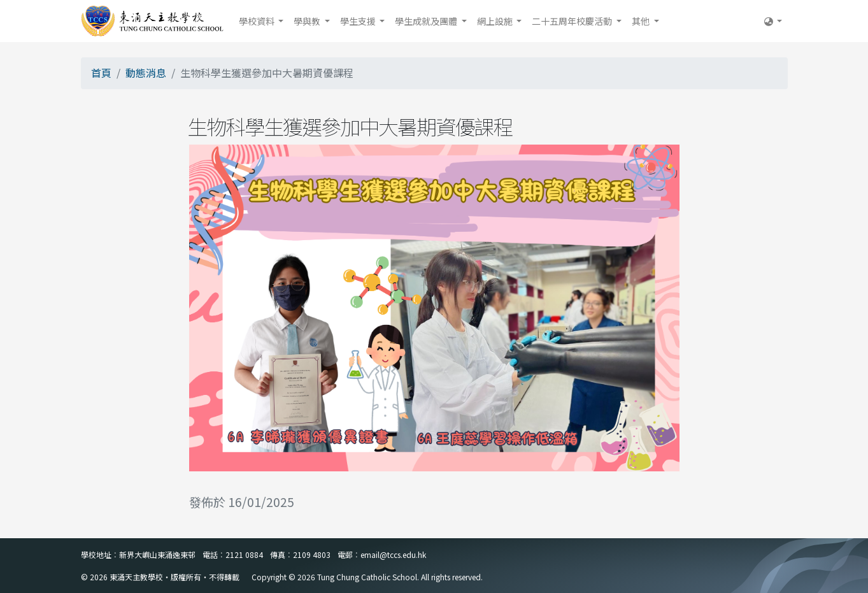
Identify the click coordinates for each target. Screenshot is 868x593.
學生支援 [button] (359, 21)
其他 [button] (642, 21)
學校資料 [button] (258, 21)
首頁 (101, 73)
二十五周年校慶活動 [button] (573, 21)
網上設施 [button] (496, 21)
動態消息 (146, 73)
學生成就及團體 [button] (427, 21)
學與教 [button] (308, 21)
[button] (773, 21)
